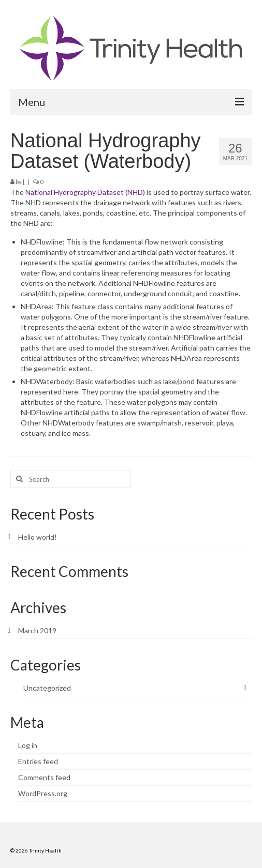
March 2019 (37, 630)
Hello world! (38, 537)
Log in (28, 745)
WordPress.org (43, 793)
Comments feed (44, 777)
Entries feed (38, 761)
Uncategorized (47, 688)
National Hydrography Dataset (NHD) (85, 192)
